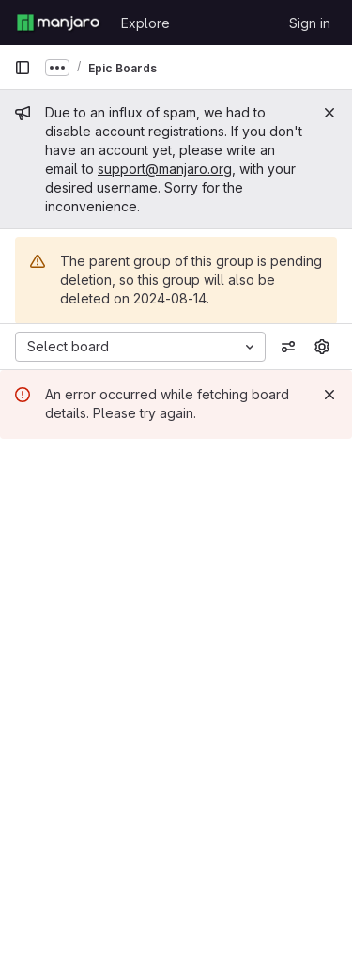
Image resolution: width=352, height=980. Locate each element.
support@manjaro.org (165, 169)
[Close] (329, 113)
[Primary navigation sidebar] (23, 68)
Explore (145, 23)
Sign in (310, 23)
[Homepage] (58, 23)
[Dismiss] (329, 395)
